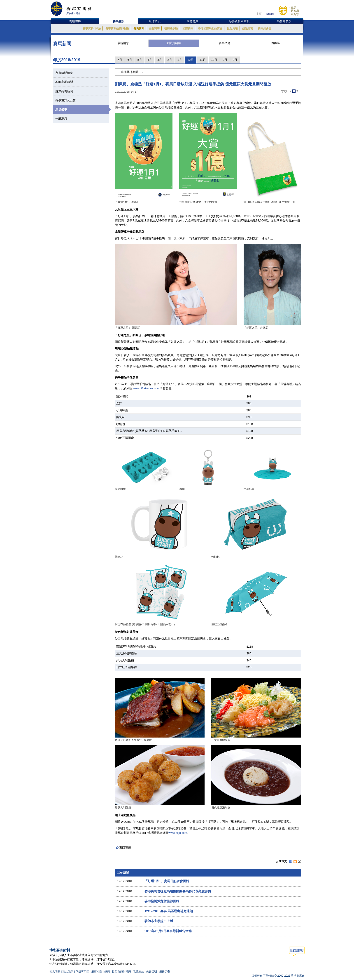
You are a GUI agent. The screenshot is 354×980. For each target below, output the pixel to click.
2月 (170, 60)
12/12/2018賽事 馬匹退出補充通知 (169, 911)
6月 (130, 60)
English (271, 14)
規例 (107, 972)
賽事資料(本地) (92, 28)
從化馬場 (232, 28)
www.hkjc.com (178, 833)
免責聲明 (151, 972)
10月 (214, 60)
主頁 (259, 14)
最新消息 (123, 43)
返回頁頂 (125, 848)
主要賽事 (154, 28)
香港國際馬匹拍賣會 (210, 28)
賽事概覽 (225, 43)
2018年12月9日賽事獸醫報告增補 (168, 931)
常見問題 (55, 972)
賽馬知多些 (265, 28)
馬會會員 (192, 21)
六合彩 (295, 14)
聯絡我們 (68, 972)
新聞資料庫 (174, 43)
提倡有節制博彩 (121, 972)
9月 (225, 60)
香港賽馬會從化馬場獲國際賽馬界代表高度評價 (178, 891)
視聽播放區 (171, 28)
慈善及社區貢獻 (239, 21)
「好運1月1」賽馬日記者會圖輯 (167, 881)
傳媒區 (276, 43)
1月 (180, 60)
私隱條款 (139, 972)
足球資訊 (155, 21)
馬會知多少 (284, 21)
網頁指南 (97, 972)
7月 (120, 60)
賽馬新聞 (139, 28)
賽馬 (293, 8)
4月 (150, 60)
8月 (235, 60)
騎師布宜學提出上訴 (159, 921)
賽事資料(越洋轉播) (117, 28)
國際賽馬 (188, 28)
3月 (160, 60)
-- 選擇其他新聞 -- (131, 72)
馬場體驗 (75, 21)
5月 (140, 60)
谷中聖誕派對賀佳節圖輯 (162, 901)
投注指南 (248, 28)
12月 (190, 60)
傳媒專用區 (82, 972)
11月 (202, 60)
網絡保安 (165, 972)
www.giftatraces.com (146, 388)
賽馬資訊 (119, 21)
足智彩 (295, 11)
